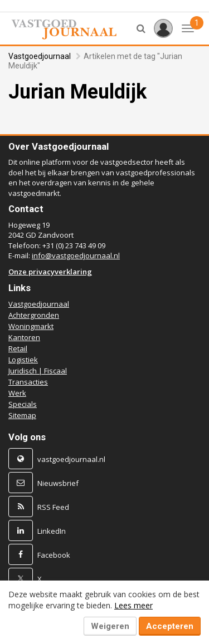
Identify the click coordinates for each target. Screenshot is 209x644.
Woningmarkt (31, 326)
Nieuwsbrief (58, 483)
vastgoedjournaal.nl (71, 459)
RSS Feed (53, 507)
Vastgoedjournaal (40, 56)
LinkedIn (52, 531)
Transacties (28, 382)
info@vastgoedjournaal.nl (76, 255)
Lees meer (133, 605)
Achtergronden (34, 315)
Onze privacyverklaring (50, 272)
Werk (17, 393)
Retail (18, 348)
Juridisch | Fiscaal (38, 371)
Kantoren (24, 337)
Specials (23, 404)
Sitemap (22, 415)
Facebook (54, 555)
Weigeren (110, 626)
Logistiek (23, 360)
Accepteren (170, 626)
